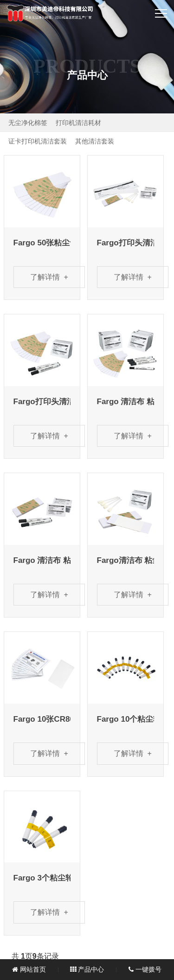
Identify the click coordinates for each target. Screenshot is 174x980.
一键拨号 (145, 969)
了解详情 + (49, 277)
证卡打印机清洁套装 (38, 141)
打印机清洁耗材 (78, 123)
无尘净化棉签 (28, 123)
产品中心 (87, 969)
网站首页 (29, 969)
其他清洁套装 (95, 141)
